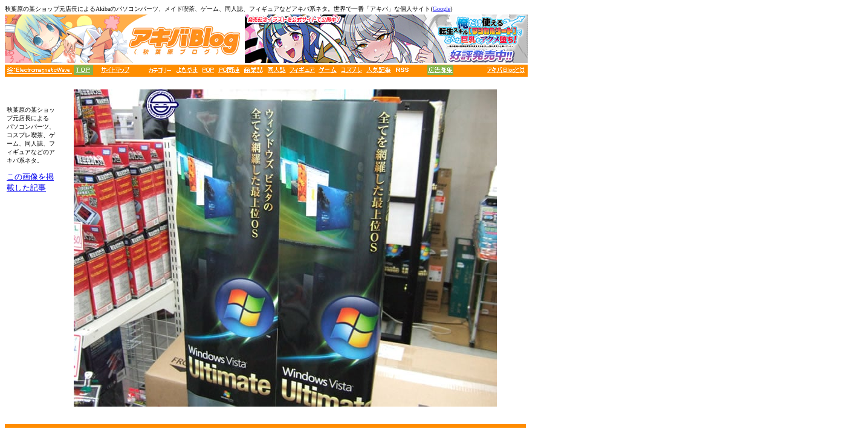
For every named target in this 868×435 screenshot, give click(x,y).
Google (442, 9)
